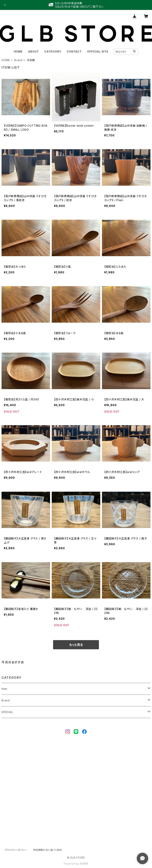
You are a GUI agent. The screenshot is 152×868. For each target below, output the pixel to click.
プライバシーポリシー (16, 850)
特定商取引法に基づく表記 (48, 850)
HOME (18, 51)
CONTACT (74, 51)
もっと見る (76, 645)
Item (4, 689)
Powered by (76, 864)
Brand (18, 60)
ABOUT (33, 51)
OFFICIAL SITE (98, 51)
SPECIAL (7, 712)
